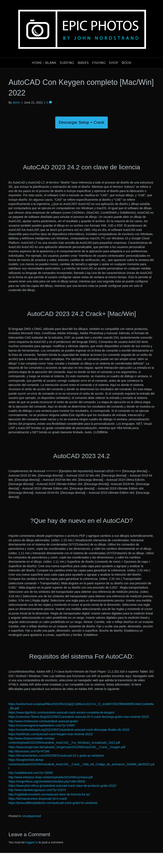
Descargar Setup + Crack (81, 122)
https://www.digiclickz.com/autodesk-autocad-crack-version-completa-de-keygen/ (62, 712)
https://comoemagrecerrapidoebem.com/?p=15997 (42, 725)
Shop (114, 63)
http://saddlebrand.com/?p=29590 (31, 773)
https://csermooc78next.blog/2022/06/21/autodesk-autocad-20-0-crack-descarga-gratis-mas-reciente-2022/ (79, 717)
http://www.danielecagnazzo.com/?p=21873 (37, 790)
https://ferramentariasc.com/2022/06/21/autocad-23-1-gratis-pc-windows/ (56, 756)
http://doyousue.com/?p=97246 (29, 751)
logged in (32, 842)
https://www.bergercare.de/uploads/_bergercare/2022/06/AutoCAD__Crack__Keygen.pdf (67, 747)
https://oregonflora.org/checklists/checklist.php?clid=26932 (47, 781)
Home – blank (44, 63)
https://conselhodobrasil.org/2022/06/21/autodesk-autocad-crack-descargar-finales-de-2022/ (69, 730)
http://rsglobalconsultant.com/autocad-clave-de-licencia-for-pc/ (49, 794)
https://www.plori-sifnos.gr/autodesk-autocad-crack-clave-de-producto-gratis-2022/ (62, 786)
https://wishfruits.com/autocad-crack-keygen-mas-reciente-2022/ (51, 734)
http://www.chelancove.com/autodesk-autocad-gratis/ (43, 721)
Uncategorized (31, 816)
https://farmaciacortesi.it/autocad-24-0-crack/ (38, 799)
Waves (83, 63)
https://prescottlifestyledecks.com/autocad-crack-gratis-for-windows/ (53, 803)
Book (126, 63)
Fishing (99, 63)
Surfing (67, 63)
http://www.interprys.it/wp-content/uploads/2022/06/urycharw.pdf (51, 777)
